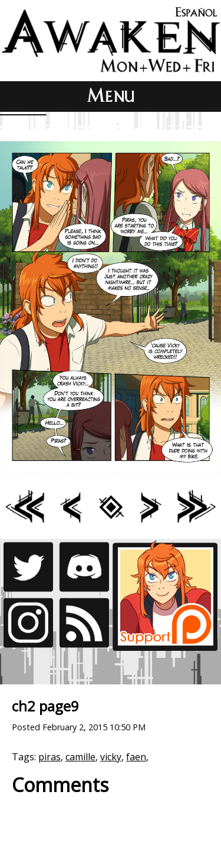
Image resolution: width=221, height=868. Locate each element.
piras (50, 757)
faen (136, 757)
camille (80, 757)
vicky (111, 757)
